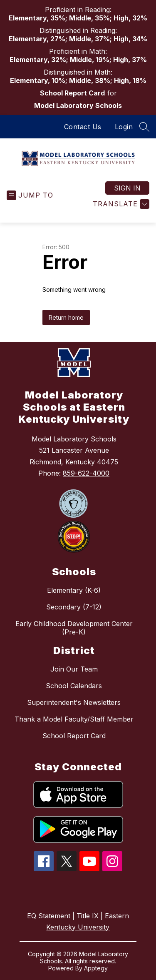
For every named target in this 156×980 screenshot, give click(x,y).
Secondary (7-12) (74, 607)
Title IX (88, 916)
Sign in (127, 188)
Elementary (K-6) (74, 590)
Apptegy (96, 968)
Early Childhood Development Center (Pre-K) (74, 628)
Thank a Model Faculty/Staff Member (74, 719)
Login (124, 127)
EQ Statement (49, 916)
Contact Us (83, 127)
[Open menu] (30, 195)
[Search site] (144, 127)
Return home (66, 317)
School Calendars (74, 686)
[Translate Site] (120, 204)
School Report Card (72, 93)
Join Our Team (74, 669)
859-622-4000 (86, 473)
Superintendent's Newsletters (74, 702)
